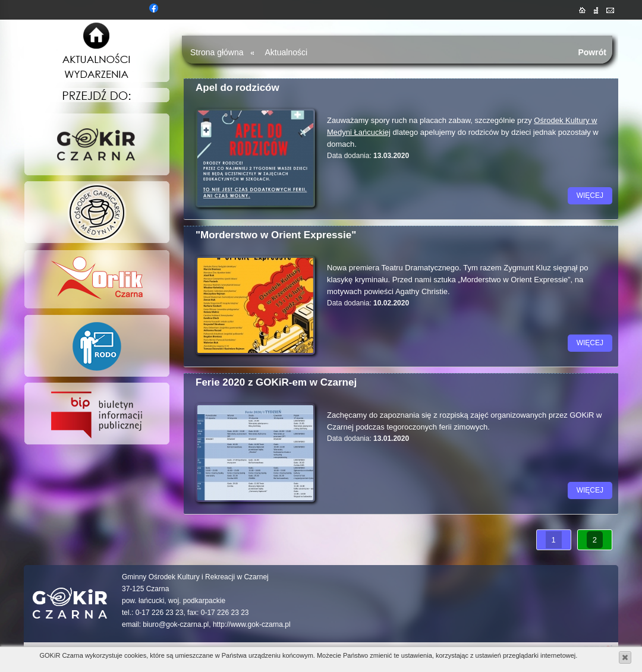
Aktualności (287, 52)
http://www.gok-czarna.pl (252, 624)
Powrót (592, 52)
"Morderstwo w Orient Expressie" (276, 235)
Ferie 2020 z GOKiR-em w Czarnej (276, 382)
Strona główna (217, 52)
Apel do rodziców (237, 88)
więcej (590, 195)
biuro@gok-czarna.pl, (177, 624)
